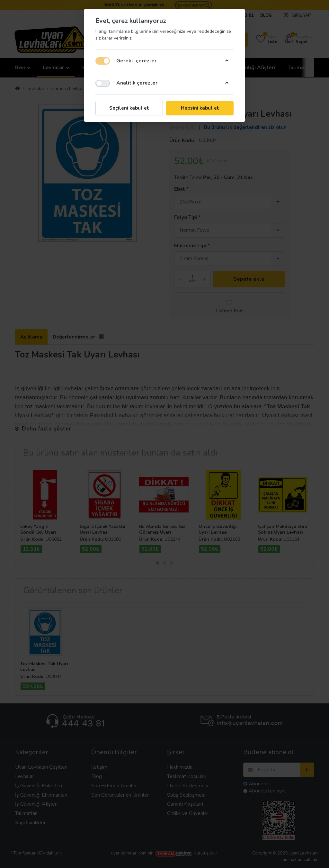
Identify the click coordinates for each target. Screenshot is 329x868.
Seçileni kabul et (129, 108)
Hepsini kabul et (200, 108)
